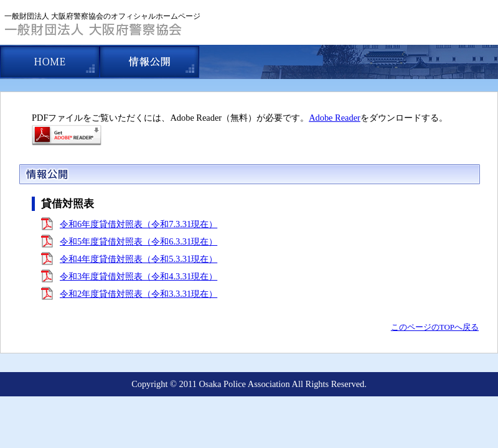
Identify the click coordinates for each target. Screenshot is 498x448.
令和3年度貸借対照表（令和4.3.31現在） (139, 276)
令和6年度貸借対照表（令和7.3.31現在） (139, 224)
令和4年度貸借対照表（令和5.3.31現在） (139, 259)
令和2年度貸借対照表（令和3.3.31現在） (139, 294)
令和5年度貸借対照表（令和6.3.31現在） (139, 241)
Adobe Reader (335, 118)
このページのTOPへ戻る (435, 327)
